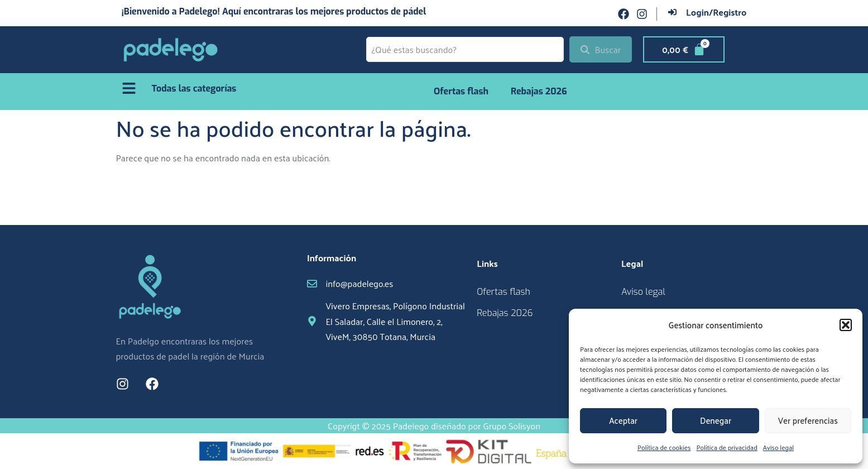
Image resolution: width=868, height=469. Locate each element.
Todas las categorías (194, 88)
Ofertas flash (461, 91)
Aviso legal (778, 447)
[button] (846, 325)
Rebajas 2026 (539, 91)
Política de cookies (664, 447)
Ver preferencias (808, 420)
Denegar (716, 420)
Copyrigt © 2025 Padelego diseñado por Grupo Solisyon (434, 426)
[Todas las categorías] (129, 88)
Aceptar (623, 420)
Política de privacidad (726, 447)
